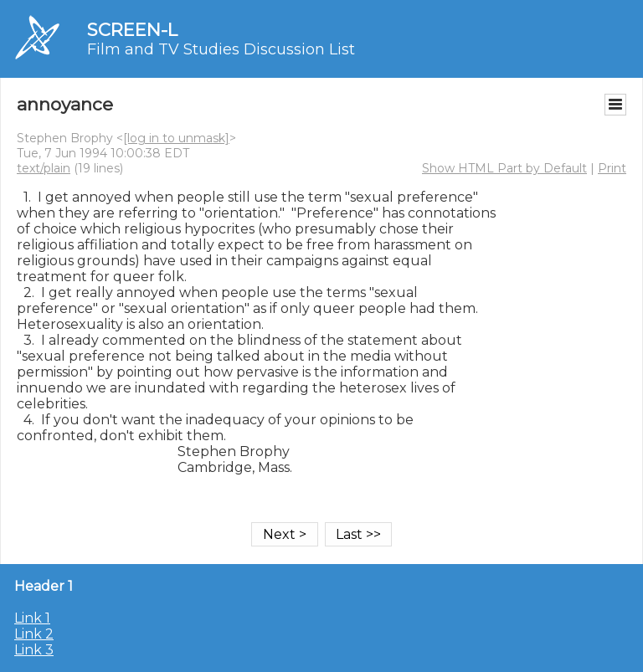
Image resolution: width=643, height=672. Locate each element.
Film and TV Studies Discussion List (221, 49)
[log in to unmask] (176, 138)
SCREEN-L (132, 30)
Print (612, 168)
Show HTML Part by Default (504, 168)
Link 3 (34, 650)
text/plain (44, 168)
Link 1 (32, 618)
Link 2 (34, 634)
